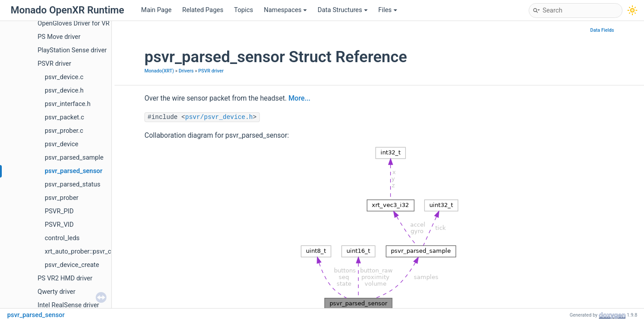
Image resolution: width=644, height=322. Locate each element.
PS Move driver (59, 37)
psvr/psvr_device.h (219, 117)
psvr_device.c (64, 77)
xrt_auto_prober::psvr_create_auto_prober (104, 252)
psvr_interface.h (68, 104)
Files (388, 10)
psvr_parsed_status (72, 184)
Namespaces (285, 10)
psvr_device (61, 144)
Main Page (157, 10)
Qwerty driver (57, 292)
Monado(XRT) (159, 71)
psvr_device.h (64, 91)
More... (299, 98)
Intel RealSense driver (68, 305)
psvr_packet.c (64, 117)
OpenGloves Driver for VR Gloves (84, 23)
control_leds (62, 238)
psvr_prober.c (64, 131)
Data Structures (342, 10)
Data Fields (602, 30)
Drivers (186, 71)
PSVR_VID (59, 225)
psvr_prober (61, 198)
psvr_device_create (72, 265)
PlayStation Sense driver (72, 50)
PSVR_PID (59, 211)
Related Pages (203, 10)
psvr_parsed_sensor (74, 171)
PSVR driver (54, 64)
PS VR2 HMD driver (65, 278)
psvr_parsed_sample (74, 158)
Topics (244, 10)
